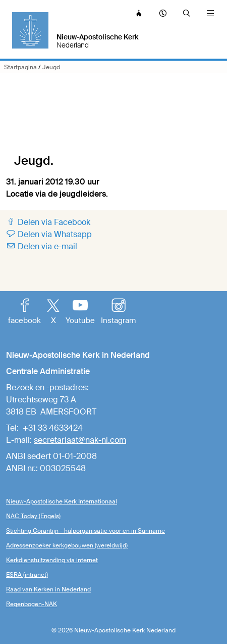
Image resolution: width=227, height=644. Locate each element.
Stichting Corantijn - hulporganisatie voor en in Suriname (86, 531)
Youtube (80, 312)
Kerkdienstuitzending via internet (52, 560)
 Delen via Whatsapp (49, 234)
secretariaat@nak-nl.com (80, 440)
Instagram (118, 312)
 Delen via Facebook (48, 222)
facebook (24, 312)
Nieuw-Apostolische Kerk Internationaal (62, 501)
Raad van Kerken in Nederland (48, 589)
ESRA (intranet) (27, 575)
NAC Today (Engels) (33, 516)
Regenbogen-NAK (32, 604)
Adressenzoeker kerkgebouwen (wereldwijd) (67, 545)
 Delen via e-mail (42, 246)
